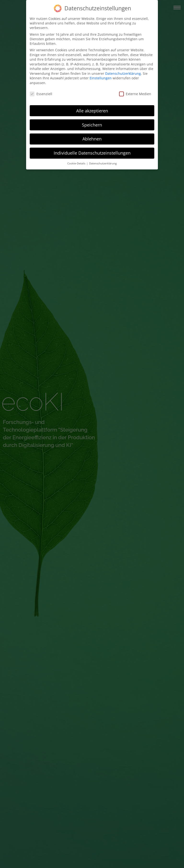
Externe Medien (135, 94)
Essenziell (41, 94)
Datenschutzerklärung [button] (103, 163)
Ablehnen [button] (92, 139)
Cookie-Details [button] (77, 163)
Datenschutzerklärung (123, 73)
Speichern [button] (92, 125)
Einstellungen (101, 78)
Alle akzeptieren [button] (92, 111)
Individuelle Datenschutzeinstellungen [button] (92, 153)
